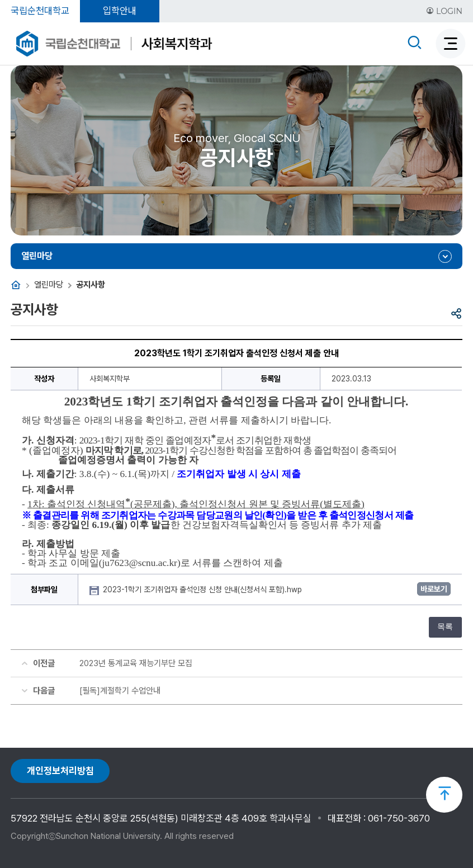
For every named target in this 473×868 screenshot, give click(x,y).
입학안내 (120, 11)
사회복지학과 (177, 44)
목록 (445, 627)
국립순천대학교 (40, 11)
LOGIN (444, 11)
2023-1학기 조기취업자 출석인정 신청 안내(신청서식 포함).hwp (204, 589)
